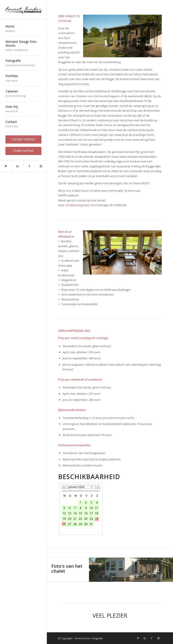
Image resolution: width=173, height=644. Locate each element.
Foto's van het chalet (67, 569)
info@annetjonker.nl (79, 205)
